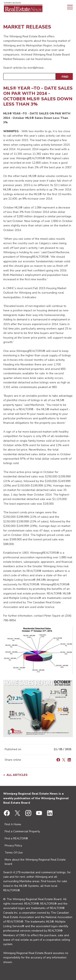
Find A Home (13, 824)
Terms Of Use (14, 853)
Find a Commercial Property (22, 831)
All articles (17, 775)
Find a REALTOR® (16, 838)
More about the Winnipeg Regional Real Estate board (35, 862)
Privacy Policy (13, 846)
